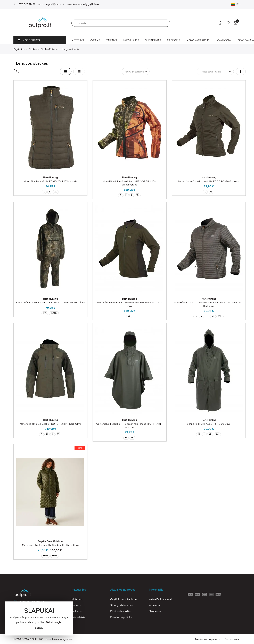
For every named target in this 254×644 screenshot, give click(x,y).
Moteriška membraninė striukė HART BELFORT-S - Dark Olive (130, 304)
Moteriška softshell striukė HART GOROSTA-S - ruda (209, 181)
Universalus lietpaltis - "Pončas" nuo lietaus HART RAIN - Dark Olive (130, 426)
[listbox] (50, 191)
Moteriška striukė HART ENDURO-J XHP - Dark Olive (50, 424)
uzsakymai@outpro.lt (51, 4)
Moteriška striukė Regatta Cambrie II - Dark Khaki (50, 545)
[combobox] (121, 23)
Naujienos (155, 611)
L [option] (50, 192)
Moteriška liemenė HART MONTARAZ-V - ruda (50, 181)
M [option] (126, 195)
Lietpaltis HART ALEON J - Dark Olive (209, 424)
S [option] (44, 192)
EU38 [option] (55, 556)
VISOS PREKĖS (29, 40)
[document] (39, 618)
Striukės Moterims (50, 49)
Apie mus (155, 605)
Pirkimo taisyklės (120, 611)
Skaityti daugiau (54, 622)
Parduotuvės (231, 639)
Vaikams (77, 611)
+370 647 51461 (24, 4)
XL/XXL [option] (54, 313)
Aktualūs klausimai (160, 599)
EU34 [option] (46, 556)
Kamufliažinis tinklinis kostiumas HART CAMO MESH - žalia (50, 303)
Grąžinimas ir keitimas (124, 599)
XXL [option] (220, 316)
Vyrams (76, 605)
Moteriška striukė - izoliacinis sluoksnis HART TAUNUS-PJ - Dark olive (209, 304)
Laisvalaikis (78, 617)
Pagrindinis (19, 49)
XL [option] (56, 192)
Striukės (33, 49)
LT (236, 4)
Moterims (77, 599)
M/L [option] (45, 313)
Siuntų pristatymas (122, 605)
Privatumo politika (121, 617)
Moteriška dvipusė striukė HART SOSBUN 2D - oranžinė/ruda (130, 183)
